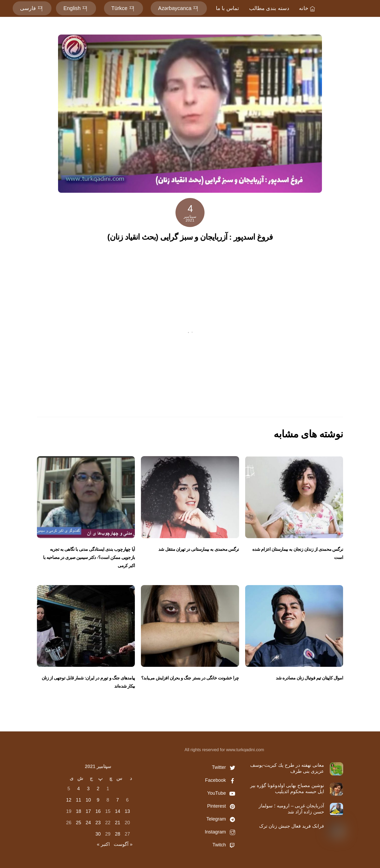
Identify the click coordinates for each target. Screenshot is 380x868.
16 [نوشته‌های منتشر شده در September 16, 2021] (98, 811)
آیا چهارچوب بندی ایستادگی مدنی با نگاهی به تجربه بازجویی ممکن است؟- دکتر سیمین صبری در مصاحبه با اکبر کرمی (89, 558)
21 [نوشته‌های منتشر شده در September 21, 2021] (117, 823)
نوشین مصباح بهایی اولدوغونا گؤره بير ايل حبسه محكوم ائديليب (287, 789)
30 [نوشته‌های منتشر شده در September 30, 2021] (98, 834)
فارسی (32, 8)
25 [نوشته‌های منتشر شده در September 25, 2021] (78, 823)
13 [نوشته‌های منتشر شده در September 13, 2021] (127, 811)
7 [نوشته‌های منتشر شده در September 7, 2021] (117, 800)
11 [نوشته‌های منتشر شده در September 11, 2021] (78, 800)
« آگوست (123, 844)
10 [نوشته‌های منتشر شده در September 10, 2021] (88, 800)
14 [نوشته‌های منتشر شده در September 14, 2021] (117, 811)
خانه (308, 8)
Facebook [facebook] (221, 780)
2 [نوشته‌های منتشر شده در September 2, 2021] (98, 789)
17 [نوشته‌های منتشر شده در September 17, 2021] (88, 811)
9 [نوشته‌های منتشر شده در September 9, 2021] (98, 800)
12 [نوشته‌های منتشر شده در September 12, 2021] (69, 800)
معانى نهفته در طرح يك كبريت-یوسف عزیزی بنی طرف (287, 768)
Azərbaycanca (179, 8)
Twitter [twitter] (225, 767)
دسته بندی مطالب (269, 8)
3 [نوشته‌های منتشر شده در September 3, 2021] (88, 789)
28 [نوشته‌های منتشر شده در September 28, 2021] (117, 834)
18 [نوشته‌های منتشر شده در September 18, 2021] (78, 811)
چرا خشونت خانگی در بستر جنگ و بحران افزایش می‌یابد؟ (190, 678)
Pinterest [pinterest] (222, 806)
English (76, 8)
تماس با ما (227, 8)
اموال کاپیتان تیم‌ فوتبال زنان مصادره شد (309, 678)
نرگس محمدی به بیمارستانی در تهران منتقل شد (199, 549)
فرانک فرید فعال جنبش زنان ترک (292, 826)
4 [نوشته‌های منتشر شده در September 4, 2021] (78, 789)
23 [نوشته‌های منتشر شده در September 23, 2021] (98, 823)
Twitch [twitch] (225, 845)
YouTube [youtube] (222, 793)
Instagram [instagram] (221, 832)
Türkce (123, 8)
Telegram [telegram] (222, 819)
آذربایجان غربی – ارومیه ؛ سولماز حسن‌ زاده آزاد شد (291, 809)
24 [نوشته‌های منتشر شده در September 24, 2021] (88, 823)
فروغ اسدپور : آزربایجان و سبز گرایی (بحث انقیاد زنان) (190, 237)
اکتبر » (103, 844)
